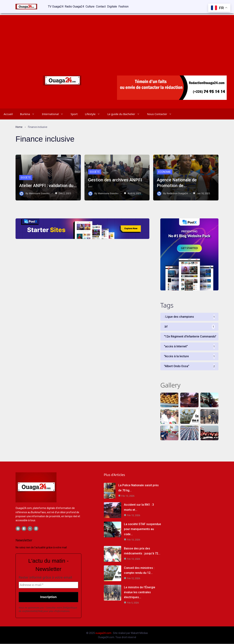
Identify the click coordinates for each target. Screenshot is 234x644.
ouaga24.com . (104, 633)
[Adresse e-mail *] (48, 585)
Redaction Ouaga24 (177, 193)
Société (26, 172)
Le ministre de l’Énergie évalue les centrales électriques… (140, 592)
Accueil (8, 114)
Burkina (29, 114)
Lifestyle (94, 114)
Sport (74, 114)
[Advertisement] (117, 40)
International (54, 114)
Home (19, 127)
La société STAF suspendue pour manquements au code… (143, 529)
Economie (165, 172)
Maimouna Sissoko (39, 193)
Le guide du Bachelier (125, 114)
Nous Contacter (161, 114)
